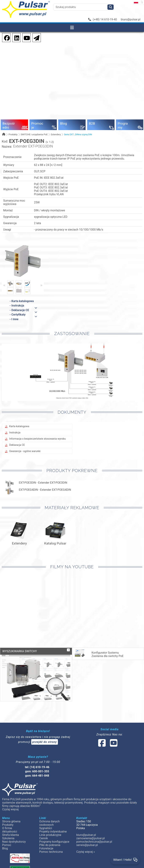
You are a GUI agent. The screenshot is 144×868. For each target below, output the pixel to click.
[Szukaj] (111, 7)
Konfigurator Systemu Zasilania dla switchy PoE (99, 654)
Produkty (13, 134)
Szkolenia (8, 838)
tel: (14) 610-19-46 (37, 767)
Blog (5, 848)
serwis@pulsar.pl (87, 845)
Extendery (56, 134)
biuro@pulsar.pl (131, 19)
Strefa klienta (10, 835)
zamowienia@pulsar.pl (91, 838)
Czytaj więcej (10, 809)
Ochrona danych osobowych (49, 823)
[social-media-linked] (107, 745)
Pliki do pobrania (50, 845)
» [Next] (41, 285)
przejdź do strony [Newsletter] (45, 742)
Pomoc (7, 845)
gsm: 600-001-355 (37, 771)
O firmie (7, 828)
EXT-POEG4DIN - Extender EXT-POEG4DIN (45, 490)
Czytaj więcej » (86, 852)
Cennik (44, 838)
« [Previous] (4, 285)
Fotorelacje (46, 848)
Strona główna (11, 821)
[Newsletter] (36, 37)
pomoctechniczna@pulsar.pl (94, 842)
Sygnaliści (46, 828)
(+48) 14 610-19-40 (103, 19)
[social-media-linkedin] (15, 37)
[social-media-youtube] (26, 37)
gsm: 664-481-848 (37, 776)
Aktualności (10, 832)
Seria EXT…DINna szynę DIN (78, 134)
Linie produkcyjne (50, 835)
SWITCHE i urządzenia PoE (34, 134)
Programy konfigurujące (54, 842)
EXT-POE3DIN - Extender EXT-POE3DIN (43, 483)
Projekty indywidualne (53, 832)
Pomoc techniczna (51, 852)
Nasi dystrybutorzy (14, 842)
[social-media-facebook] (5, 37)
